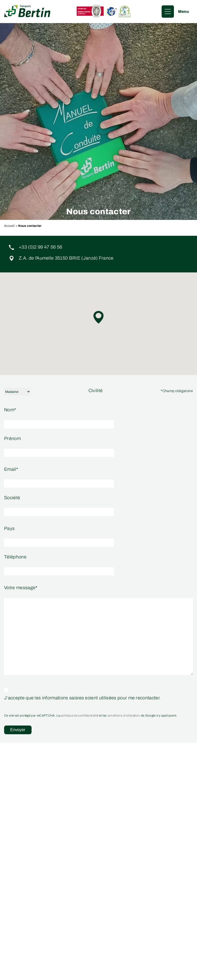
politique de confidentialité (79, 716)
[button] (98, 317)
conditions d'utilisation (124, 716)
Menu (183, 12)
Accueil (9, 226)
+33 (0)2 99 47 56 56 (40, 247)
